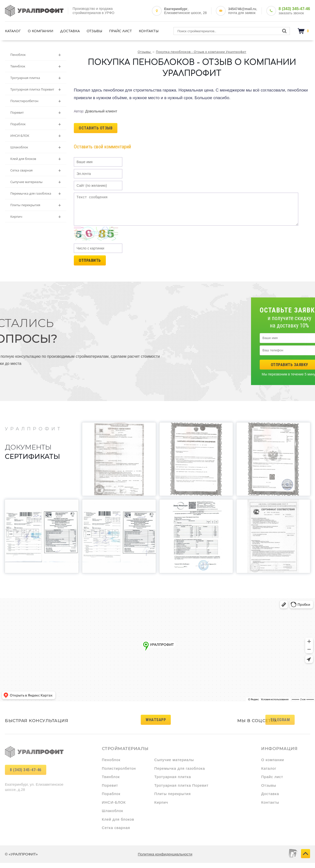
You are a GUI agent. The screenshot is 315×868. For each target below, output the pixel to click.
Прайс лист (120, 31)
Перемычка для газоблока (36, 194)
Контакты (149, 31)
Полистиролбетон (36, 101)
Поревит (36, 113)
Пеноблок (36, 55)
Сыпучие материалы (36, 182)
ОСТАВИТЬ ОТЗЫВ (96, 128)
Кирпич (36, 217)
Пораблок (36, 124)
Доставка (70, 31)
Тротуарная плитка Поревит (36, 89)
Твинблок (36, 66)
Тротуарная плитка (36, 78)
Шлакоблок (36, 147)
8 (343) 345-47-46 (294, 9)
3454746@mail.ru (242, 9)
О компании (40, 31)
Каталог (13, 31)
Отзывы (94, 31)
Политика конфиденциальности (165, 859)
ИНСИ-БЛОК (36, 136)
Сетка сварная (36, 170)
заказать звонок (291, 13)
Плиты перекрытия (36, 205)
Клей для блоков (36, 159)
